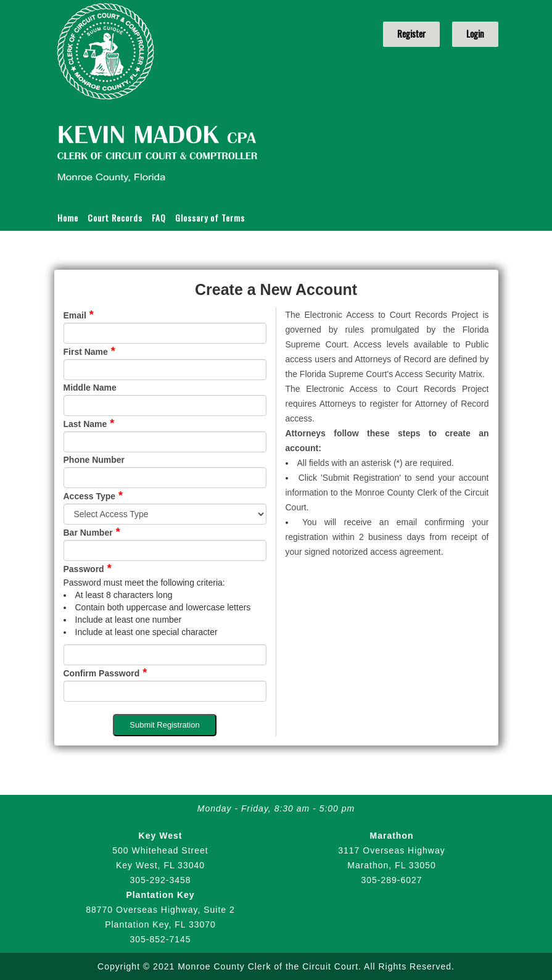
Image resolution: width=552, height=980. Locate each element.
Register (411, 34)
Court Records (115, 218)
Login (475, 34)
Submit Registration (164, 725)
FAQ (159, 218)
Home (68, 218)
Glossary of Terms (210, 218)
